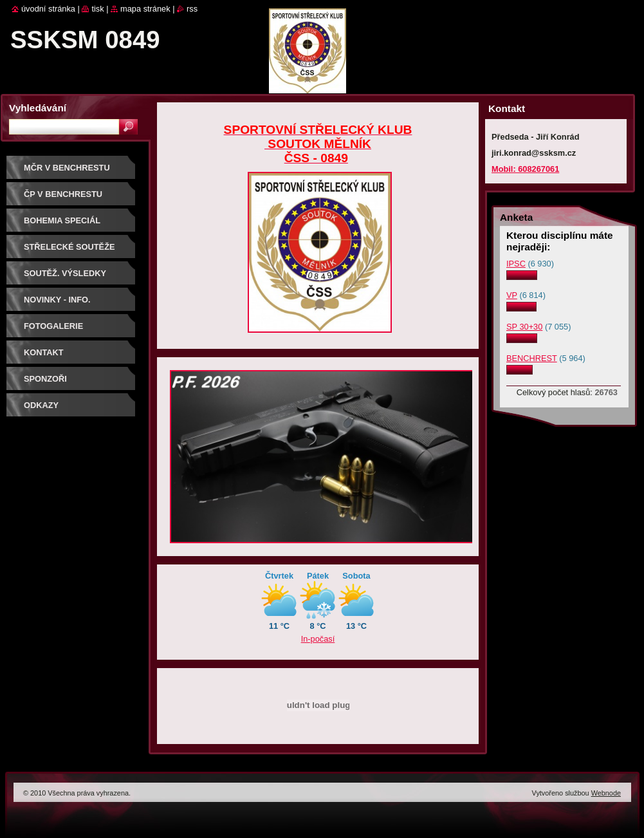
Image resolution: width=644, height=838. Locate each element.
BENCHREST (532, 358)
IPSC (516, 264)
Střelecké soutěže (69, 247)
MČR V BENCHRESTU (67, 168)
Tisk (97, 9)
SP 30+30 (524, 327)
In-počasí (318, 639)
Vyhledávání (38, 108)
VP (512, 295)
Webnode (606, 793)
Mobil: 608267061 (525, 169)
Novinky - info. (57, 300)
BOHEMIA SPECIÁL (62, 220)
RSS (192, 9)
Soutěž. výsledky (65, 273)
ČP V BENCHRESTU (63, 194)
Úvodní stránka (48, 9)
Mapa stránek (145, 9)
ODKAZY (41, 405)
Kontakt (44, 352)
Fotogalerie (53, 326)
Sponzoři (45, 379)
